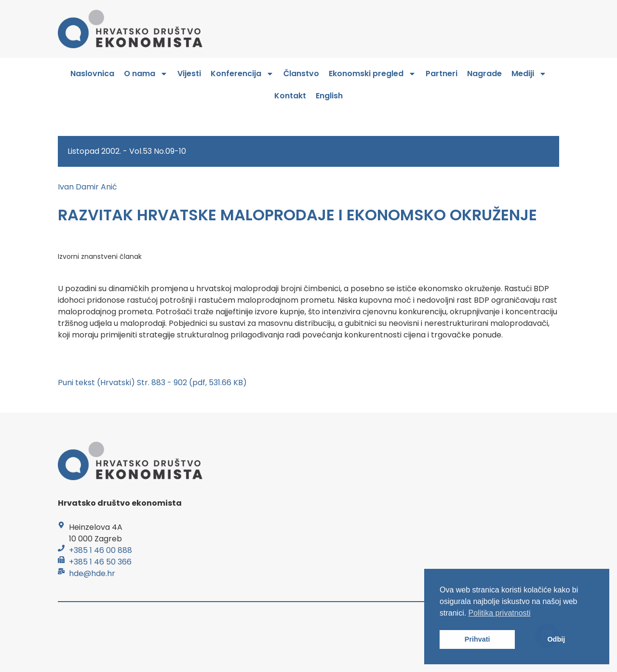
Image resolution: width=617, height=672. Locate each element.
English (329, 96)
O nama (146, 74)
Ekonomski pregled (372, 74)
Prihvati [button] (477, 639)
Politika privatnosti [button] (500, 613)
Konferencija (242, 74)
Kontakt (290, 96)
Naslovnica (92, 74)
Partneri (442, 74)
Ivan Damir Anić (87, 187)
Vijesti (189, 74)
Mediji (529, 74)
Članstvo (301, 74)
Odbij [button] (556, 639)
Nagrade (484, 74)
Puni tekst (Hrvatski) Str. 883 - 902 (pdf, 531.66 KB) (152, 383)
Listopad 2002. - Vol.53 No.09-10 (127, 151)
